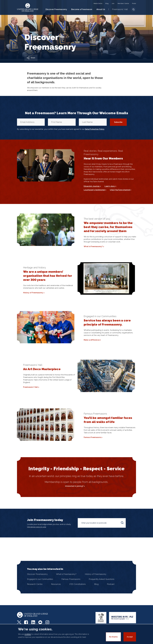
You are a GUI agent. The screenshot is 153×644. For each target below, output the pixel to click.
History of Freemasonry (33, 293)
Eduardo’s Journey (92, 186)
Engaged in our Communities (40, 579)
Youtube (41, 622)
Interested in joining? (74, 486)
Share (33, 58)
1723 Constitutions (77, 584)
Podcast (111, 584)
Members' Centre (123, 3)
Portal (134, 3)
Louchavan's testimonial (94, 190)
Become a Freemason (82, 9)
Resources (56, 584)
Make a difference (92, 340)
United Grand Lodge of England (28, 7)
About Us (101, 9)
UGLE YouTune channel (120, 190)
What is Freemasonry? (93, 246)
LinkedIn (33, 622)
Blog (107, 3)
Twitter (19, 622)
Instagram (48, 622)
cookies (28, 634)
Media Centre (98, 3)
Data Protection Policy (95, 129)
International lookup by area (37, 527)
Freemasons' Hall (120, 9)
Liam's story (110, 186)
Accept (130, 637)
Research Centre (35, 584)
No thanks (113, 637)
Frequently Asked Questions (102, 579)
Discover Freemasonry (56, 9)
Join (113, 3)
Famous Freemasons (92, 437)
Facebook (26, 622)
